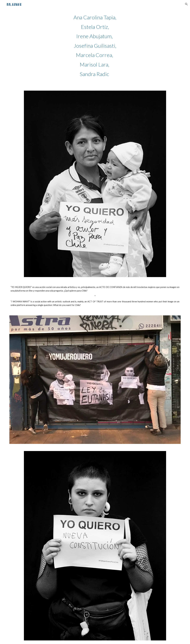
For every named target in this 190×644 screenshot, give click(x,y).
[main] (95, 46)
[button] (186, 4)
